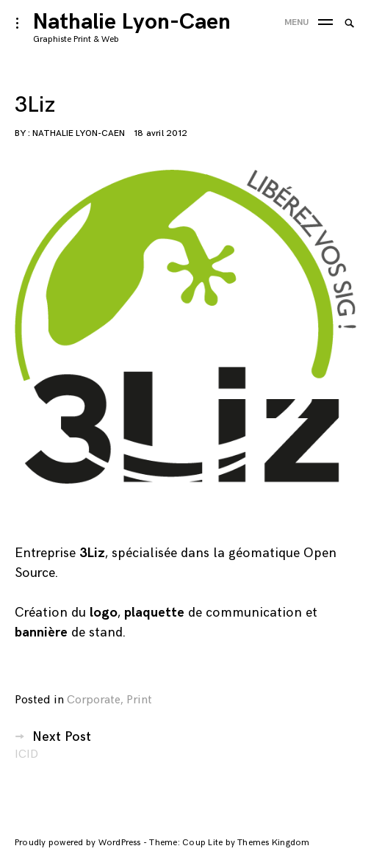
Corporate (94, 700)
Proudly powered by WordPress (79, 843)
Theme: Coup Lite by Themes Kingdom (229, 843)
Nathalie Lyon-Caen (132, 22)
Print (139, 700)
